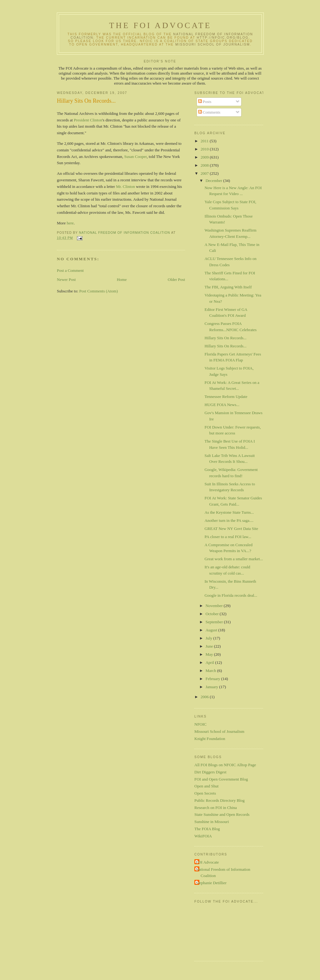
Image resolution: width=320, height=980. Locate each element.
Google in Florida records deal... (231, 595)
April (210, 662)
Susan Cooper (136, 157)
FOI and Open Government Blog (221, 779)
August (212, 630)
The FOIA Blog (207, 829)
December (215, 181)
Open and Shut (206, 786)
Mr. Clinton (125, 186)
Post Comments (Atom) (99, 291)
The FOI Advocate (160, 25)
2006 (205, 697)
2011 (205, 141)
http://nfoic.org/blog (223, 38)
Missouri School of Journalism (213, 44)
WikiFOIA (203, 836)
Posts (205, 102)
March (211, 671)
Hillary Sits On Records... (225, 338)
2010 (205, 149)
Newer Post (66, 279)
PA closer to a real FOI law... (228, 537)
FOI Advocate (207, 862)
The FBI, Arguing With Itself (228, 287)
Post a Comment (70, 270)
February (213, 679)
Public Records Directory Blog (220, 800)
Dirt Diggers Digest (210, 772)
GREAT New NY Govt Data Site (231, 529)
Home (122, 279)
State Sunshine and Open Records (222, 814)
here (70, 223)
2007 (205, 173)
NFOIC (200, 724)
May (210, 654)
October (213, 614)
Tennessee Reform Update (226, 397)
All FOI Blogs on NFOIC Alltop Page (225, 765)
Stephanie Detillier (211, 883)
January (212, 687)
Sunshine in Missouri (212, 822)
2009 (205, 157)
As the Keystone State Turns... (229, 512)
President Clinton (88, 120)
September (215, 622)
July (210, 638)
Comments (209, 112)
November (215, 606)
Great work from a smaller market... (234, 559)
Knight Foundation (210, 739)
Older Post (176, 279)
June (210, 646)
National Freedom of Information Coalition (223, 872)
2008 (205, 165)
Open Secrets (205, 793)
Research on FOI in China (216, 808)
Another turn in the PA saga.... (229, 520)
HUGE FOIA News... (222, 405)
